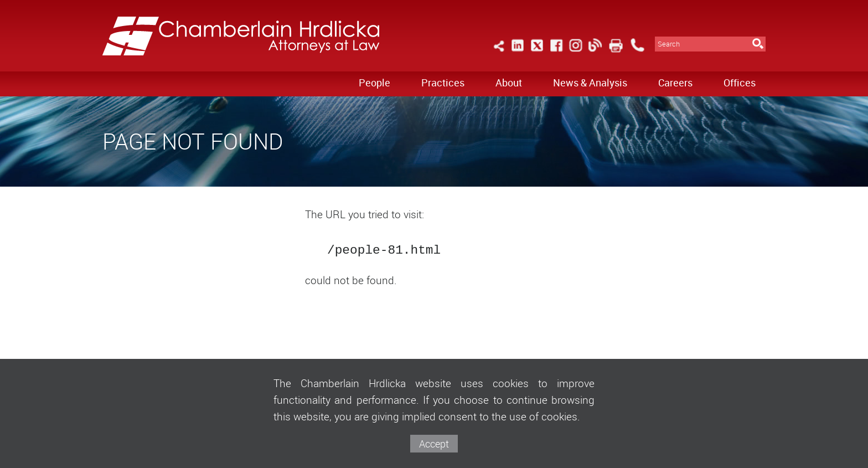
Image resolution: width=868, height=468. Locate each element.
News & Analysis (590, 83)
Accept (434, 444)
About (509, 83)
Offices (740, 83)
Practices (443, 83)
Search (669, 44)
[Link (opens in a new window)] (518, 52)
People (374, 83)
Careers (675, 83)
